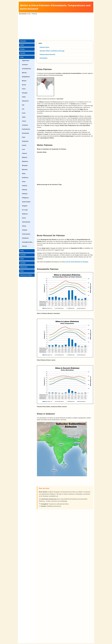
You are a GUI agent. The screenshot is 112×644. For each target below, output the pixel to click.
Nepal (24, 174)
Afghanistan (26, 61)
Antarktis (23, 263)
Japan (24, 117)
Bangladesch (26, 77)
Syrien (24, 218)
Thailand (25, 230)
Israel (24, 113)
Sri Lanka (25, 210)
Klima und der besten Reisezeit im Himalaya (75, 262)
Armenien (25, 65)
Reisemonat (24, 267)
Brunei (24, 85)
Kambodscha (26, 129)
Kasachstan (26, 133)
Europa (22, 49)
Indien (24, 97)
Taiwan (24, 226)
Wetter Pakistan (45, 145)
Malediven (25, 161)
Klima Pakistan (44, 69)
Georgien (25, 93)
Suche (22, 45)
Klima (22, 271)
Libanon (24, 153)
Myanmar (25, 169)
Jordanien (25, 125)
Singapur (25, 206)
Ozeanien (23, 255)
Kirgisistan (25, 141)
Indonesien (25, 101)
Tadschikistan (26, 222)
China (24, 89)
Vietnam (24, 246)
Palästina (25, 194)
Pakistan (35, 14)
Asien (29, 14)
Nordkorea (25, 178)
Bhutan (24, 81)
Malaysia (25, 157)
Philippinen (25, 198)
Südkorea (25, 214)
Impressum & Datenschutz (27, 275)
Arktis (22, 259)
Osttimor (25, 186)
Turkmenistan (26, 234)
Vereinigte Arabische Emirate (28, 242)
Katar (24, 137)
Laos (23, 149)
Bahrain (24, 73)
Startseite (23, 41)
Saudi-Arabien (26, 202)
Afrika (22, 251)
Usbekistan (25, 238)
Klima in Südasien (46, 414)
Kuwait (24, 145)
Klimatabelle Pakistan (48, 269)
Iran (23, 109)
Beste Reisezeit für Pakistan (51, 235)
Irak (23, 105)
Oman (24, 182)
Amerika (23, 53)
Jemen (24, 121)
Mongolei (25, 165)
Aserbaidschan (26, 69)
